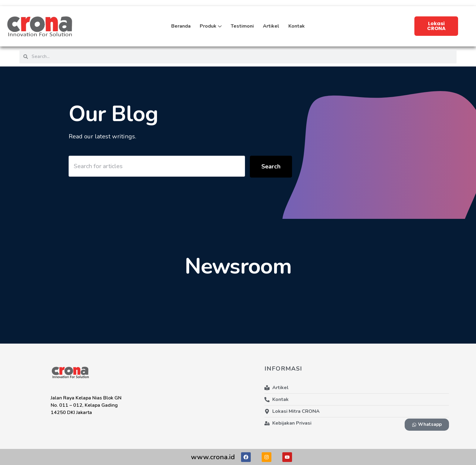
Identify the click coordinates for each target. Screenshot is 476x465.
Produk (211, 31)
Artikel (271, 26)
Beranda (181, 26)
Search (271, 166)
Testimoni (242, 26)
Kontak (297, 26)
